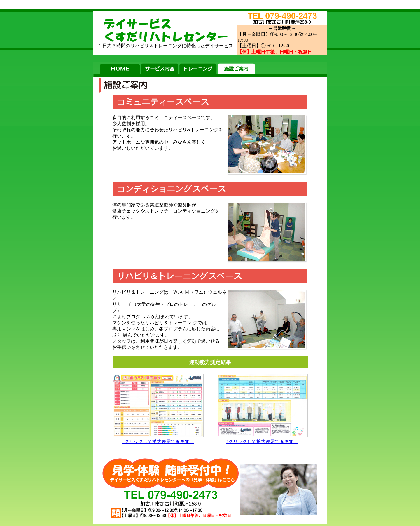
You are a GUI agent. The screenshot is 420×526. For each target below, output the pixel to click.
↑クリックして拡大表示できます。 (158, 439)
